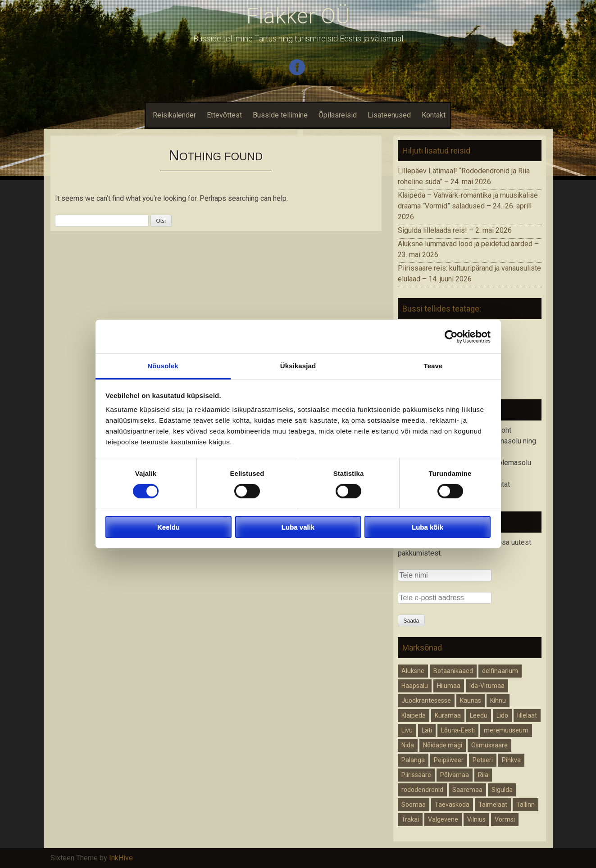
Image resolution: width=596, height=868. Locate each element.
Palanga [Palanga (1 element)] (413, 760)
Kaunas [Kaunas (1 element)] (471, 701)
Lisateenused (389, 115)
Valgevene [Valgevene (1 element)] (443, 819)
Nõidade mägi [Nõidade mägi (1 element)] (443, 745)
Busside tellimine (280, 115)
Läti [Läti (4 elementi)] (427, 730)
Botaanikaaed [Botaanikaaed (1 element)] (453, 671)
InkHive (121, 858)
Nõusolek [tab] (163, 366)
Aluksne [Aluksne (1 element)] (413, 671)
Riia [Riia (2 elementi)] (483, 775)
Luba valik (298, 527)
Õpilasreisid (338, 115)
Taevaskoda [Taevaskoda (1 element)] (452, 805)
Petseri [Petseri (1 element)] (483, 760)
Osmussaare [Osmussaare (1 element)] (489, 745)
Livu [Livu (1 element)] (407, 730)
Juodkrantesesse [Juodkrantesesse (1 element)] (426, 701)
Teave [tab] (433, 366)
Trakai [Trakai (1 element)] (410, 819)
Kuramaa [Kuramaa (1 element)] (448, 715)
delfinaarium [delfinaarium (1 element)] (500, 671)
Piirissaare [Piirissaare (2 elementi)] (416, 775)
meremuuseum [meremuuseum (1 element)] (506, 730)
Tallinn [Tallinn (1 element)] (525, 805)
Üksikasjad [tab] (298, 366)
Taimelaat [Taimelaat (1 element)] (493, 805)
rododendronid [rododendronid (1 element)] (422, 790)
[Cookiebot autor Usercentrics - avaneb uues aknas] (451, 336)
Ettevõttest (224, 115)
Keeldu (168, 527)
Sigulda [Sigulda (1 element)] (502, 790)
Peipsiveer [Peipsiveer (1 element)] (449, 760)
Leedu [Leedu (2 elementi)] (479, 715)
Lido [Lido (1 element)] (502, 715)
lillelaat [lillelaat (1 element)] (527, 715)
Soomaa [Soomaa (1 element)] (414, 805)
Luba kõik (428, 527)
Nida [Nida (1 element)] (408, 745)
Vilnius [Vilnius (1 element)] (476, 819)
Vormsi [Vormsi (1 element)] (505, 819)
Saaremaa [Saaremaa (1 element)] (467, 790)
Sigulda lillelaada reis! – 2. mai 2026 (455, 230)
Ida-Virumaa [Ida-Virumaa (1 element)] (487, 686)
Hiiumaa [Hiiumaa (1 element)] (449, 686)
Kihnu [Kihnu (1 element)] (498, 701)
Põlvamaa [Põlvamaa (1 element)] (455, 775)
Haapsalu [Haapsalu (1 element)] (415, 686)
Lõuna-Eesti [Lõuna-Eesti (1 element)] (458, 730)
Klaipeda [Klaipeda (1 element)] (414, 715)
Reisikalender (173, 115)
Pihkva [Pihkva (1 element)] (511, 760)
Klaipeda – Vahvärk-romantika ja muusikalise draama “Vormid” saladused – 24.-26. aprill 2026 (468, 206)
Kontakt (434, 115)
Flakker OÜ (298, 16)
